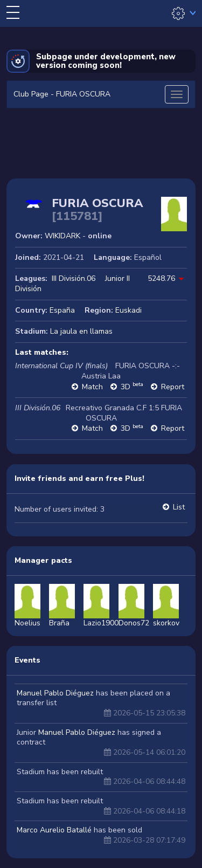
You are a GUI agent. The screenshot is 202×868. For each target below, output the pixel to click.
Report (173, 387)
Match (92, 387)
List (179, 507)
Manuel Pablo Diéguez (55, 693)
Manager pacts (43, 560)
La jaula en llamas (81, 331)
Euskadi (128, 310)
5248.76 (161, 278)
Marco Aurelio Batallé (54, 830)
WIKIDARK (62, 236)
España (62, 310)
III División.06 (74, 278)
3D (132, 387)
